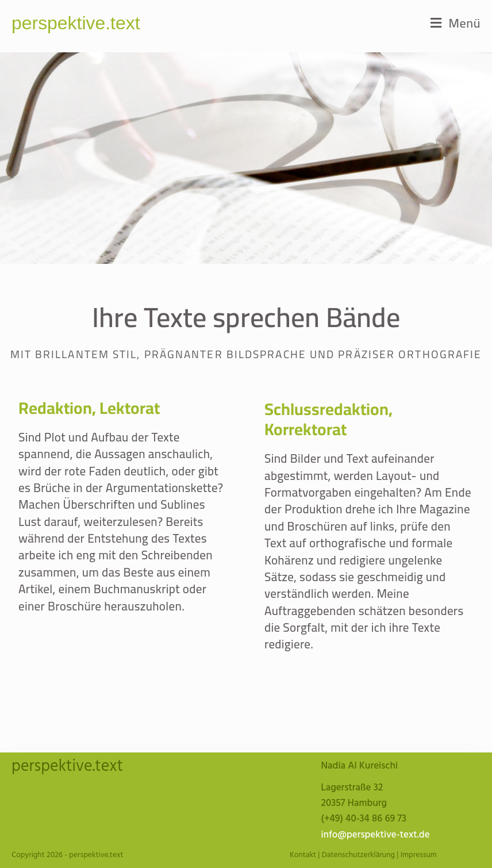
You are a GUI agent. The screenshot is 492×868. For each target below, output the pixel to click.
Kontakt (303, 855)
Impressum (419, 855)
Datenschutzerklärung (358, 855)
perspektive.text (76, 23)
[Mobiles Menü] (456, 23)
